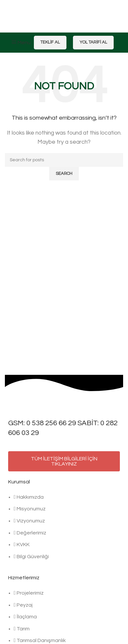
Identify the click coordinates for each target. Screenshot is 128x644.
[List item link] (64, 530)
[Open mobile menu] (21, 43)
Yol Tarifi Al (93, 42)
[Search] (64, 160)
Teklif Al (50, 42)
